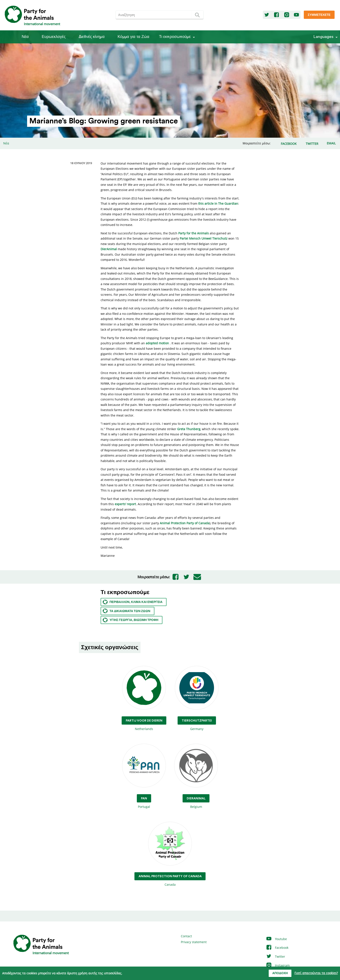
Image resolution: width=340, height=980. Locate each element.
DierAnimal (109, 249)
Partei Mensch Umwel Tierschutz (204, 238)
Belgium (196, 776)
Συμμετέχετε (319, 15)
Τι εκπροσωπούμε (175, 37)
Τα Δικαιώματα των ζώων (127, 611)
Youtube (276, 939)
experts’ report (125, 504)
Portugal (144, 776)
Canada (170, 854)
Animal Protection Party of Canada (185, 523)
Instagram (278, 965)
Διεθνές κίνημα (92, 37)
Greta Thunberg (189, 429)
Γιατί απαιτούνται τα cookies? (316, 973)
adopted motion (157, 343)
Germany (197, 698)
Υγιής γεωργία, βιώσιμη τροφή (131, 620)
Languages (323, 37)
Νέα (25, 37)
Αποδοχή (280, 973)
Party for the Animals (194, 233)
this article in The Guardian (218, 203)
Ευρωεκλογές (54, 37)
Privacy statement (194, 942)
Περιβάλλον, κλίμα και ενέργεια (133, 602)
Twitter (275, 956)
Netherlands (144, 698)
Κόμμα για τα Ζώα (133, 37)
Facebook (277, 948)
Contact (186, 936)
